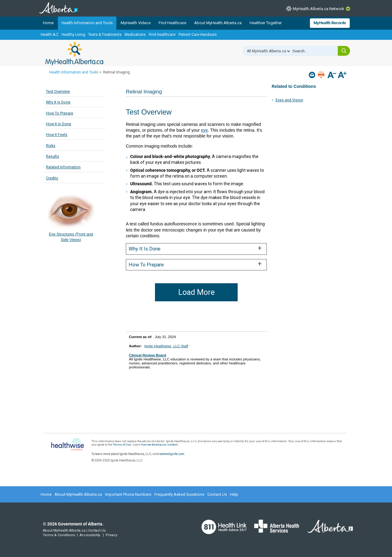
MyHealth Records (330, 23)
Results (53, 156)
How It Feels (57, 135)
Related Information (63, 167)
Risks (51, 146)
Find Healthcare (172, 23)
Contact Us (217, 494)
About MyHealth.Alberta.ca (218, 23)
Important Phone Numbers (128, 494)
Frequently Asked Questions (179, 494)
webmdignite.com (172, 454)
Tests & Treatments (105, 35)
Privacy (111, 535)
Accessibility (90, 535)
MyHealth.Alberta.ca (74, 54)
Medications (135, 35)
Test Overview (58, 91)
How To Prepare (60, 113)
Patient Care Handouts (198, 35)
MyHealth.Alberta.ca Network (318, 9)
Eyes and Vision (289, 100)
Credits (52, 178)
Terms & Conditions (59, 535)
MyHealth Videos (136, 23)
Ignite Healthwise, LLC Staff (166, 346)
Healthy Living (73, 35)
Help (234, 494)
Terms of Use (122, 444)
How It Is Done (58, 124)
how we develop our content (159, 444)
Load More (196, 292)
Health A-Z (50, 35)
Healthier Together (266, 23)
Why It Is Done (58, 102)
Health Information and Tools (87, 23)
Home (48, 23)
